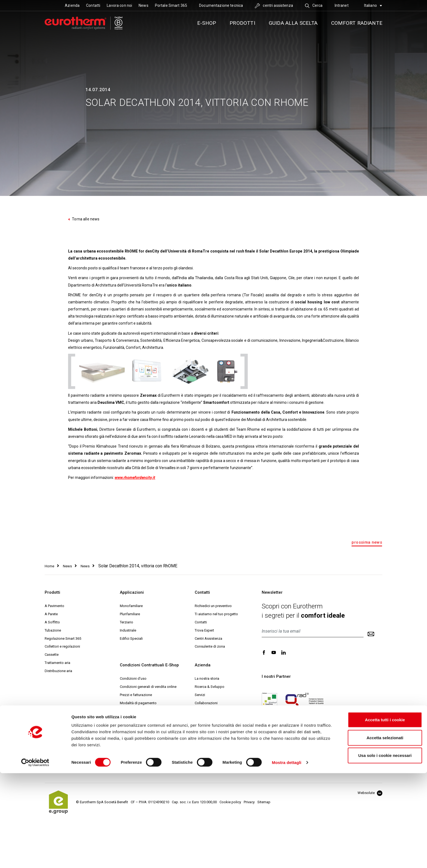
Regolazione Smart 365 (63, 638)
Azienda (72, 5)
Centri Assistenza (208, 638)
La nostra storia (207, 678)
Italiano (373, 5)
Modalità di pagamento (138, 703)
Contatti (93, 5)
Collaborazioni (206, 703)
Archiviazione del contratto (141, 760)
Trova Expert (204, 630)
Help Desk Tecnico (209, 736)
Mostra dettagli (286, 857)
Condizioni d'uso (133, 678)
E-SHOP (207, 23)
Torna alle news (84, 219)
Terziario (126, 622)
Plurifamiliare (130, 614)
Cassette (52, 655)
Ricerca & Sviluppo (210, 687)
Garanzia (127, 727)
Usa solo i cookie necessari (371, 850)
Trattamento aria (57, 663)
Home (49, 566)
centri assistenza (274, 5)
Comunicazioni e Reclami (140, 768)
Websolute (370, 793)
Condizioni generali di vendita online (148, 687)
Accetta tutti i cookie (372, 815)
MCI (198, 744)
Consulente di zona (210, 646)
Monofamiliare (131, 606)
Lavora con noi (119, 5)
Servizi (200, 695)
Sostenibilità (205, 711)
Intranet (342, 5)
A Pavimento (54, 606)
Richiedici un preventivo (213, 606)
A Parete (51, 614)
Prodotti (242, 23)
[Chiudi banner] (419, 809)
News (144, 5)
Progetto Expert (207, 727)
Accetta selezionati (371, 832)
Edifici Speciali (131, 638)
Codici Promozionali (136, 736)
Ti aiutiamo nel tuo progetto (216, 614)
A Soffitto (52, 622)
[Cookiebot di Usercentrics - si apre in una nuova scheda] (35, 857)
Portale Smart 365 (171, 5)
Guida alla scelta (293, 23)
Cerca (314, 5)
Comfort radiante (357, 23)
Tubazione (53, 630)
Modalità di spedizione (138, 711)
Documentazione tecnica (221, 5)
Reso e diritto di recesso (139, 719)
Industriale (128, 630)
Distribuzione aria (58, 671)
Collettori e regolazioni (62, 646)
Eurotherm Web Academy (215, 719)
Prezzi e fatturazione (136, 695)
